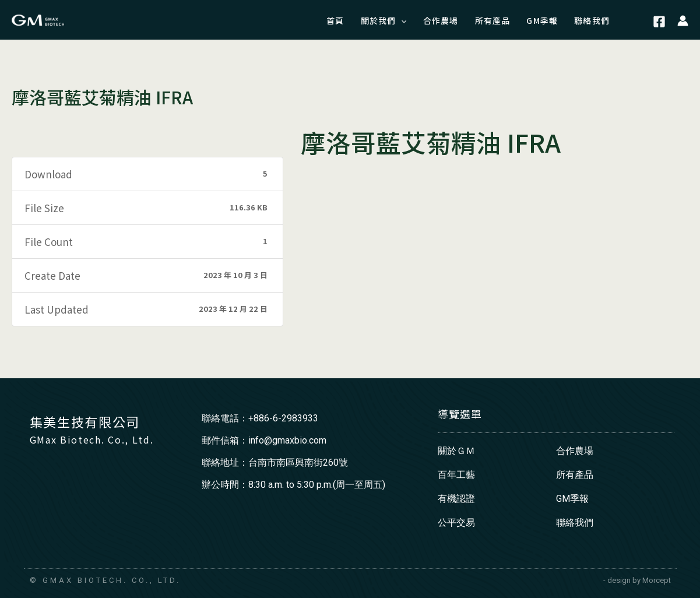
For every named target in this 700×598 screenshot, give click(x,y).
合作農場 (575, 451)
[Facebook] (659, 22)
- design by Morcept (637, 580)
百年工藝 (456, 475)
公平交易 (456, 523)
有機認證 (456, 499)
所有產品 (575, 475)
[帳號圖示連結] (683, 20)
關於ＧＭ (456, 451)
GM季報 (572, 499)
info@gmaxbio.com (287, 440)
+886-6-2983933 (283, 418)
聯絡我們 (575, 523)
